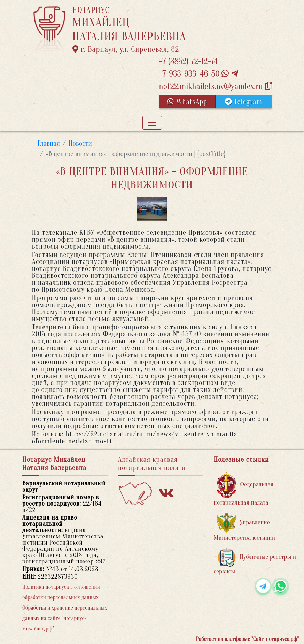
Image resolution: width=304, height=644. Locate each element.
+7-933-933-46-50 (198, 74)
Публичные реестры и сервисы (255, 561)
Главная (49, 143)
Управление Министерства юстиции (244, 527)
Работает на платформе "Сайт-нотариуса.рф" (247, 639)
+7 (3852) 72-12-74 (188, 61)
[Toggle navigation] (152, 123)
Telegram (244, 102)
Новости (80, 143)
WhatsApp (187, 102)
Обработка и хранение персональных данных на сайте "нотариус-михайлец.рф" (65, 618)
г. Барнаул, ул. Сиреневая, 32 (126, 49)
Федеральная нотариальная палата (243, 489)
